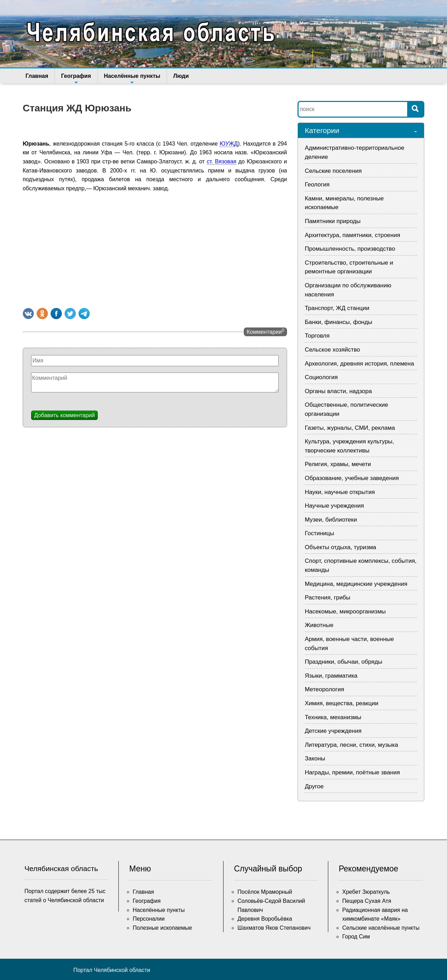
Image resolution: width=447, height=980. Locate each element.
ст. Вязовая (222, 161)
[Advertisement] (155, 249)
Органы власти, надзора (338, 391)
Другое (314, 786)
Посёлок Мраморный (265, 892)
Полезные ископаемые (162, 928)
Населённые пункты (132, 78)
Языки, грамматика (331, 676)
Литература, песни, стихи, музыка (351, 745)
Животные (319, 625)
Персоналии (149, 919)
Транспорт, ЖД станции (337, 308)
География (76, 78)
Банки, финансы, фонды (339, 322)
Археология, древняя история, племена (360, 364)
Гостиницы (320, 533)
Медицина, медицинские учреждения (356, 584)
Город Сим (356, 937)
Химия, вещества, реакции (342, 703)
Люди (181, 76)
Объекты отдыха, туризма (341, 547)
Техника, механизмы (333, 717)
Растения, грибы (328, 598)
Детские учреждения (333, 731)
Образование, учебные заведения (352, 478)
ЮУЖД (229, 144)
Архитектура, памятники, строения (353, 235)
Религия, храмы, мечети (338, 464)
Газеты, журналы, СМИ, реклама (350, 428)
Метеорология (325, 689)
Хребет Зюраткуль (366, 892)
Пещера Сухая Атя (367, 901)
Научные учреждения (335, 506)
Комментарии (265, 331)
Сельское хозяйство (332, 350)
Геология (317, 185)
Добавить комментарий (65, 415)
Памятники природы (333, 221)
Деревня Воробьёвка (265, 919)
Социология (321, 377)
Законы (315, 758)
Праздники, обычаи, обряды (344, 662)
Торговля (317, 336)
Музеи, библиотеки (331, 520)
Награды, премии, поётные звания (353, 772)
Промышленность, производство (350, 249)
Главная (37, 76)
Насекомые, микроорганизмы (345, 611)
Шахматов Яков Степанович (274, 928)
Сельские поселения (333, 171)
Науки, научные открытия (340, 492)
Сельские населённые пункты (381, 928)
